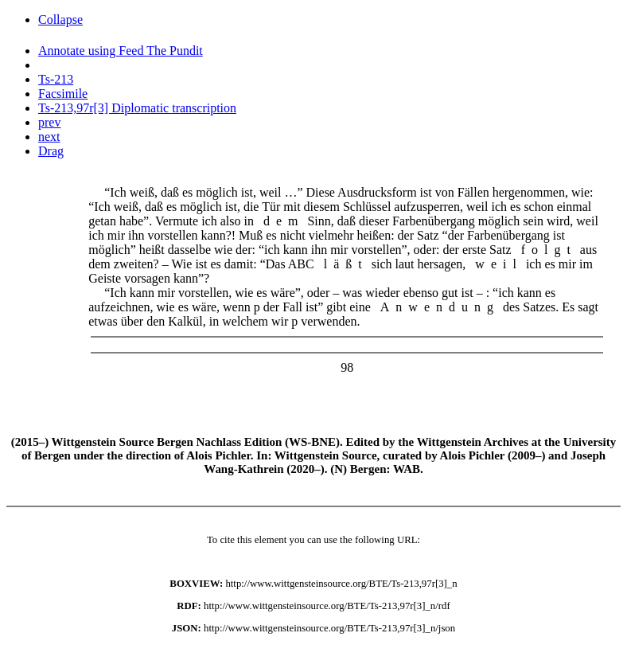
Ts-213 (56, 79)
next (49, 137)
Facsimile (63, 94)
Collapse (60, 20)
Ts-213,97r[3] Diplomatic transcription (137, 108)
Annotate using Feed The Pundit (121, 51)
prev (49, 122)
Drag (51, 151)
